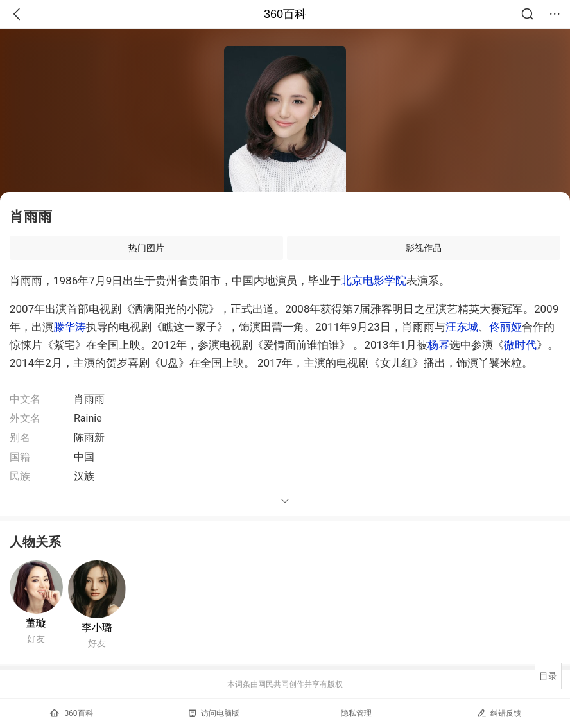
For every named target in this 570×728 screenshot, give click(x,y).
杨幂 (438, 345)
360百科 (285, 14)
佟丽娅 (505, 327)
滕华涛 (70, 327)
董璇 (36, 623)
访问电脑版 (214, 713)
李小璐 (97, 628)
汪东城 (462, 327)
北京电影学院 (374, 281)
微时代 (520, 345)
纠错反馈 (499, 713)
